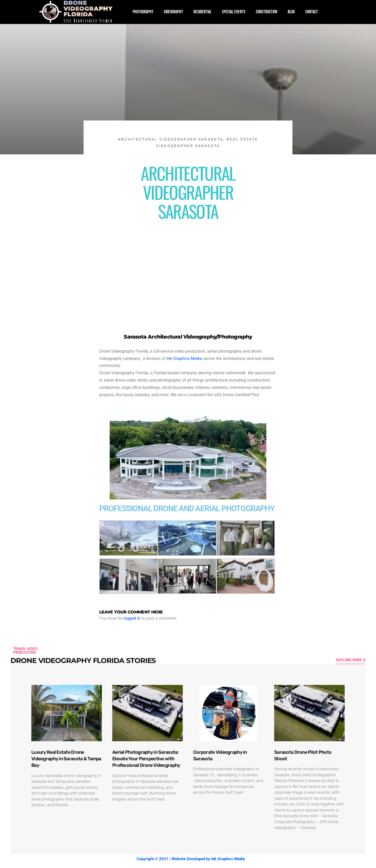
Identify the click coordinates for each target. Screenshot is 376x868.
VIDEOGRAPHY (173, 12)
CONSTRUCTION (267, 12)
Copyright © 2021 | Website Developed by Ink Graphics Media (191, 859)
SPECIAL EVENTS (234, 12)
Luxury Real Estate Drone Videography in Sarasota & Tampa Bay (66, 759)
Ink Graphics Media (184, 359)
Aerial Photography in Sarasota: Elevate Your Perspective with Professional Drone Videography (146, 759)
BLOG (291, 12)
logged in (132, 618)
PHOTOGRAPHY (143, 12)
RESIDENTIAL (202, 12)
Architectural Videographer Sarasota (171, 139)
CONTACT (312, 12)
